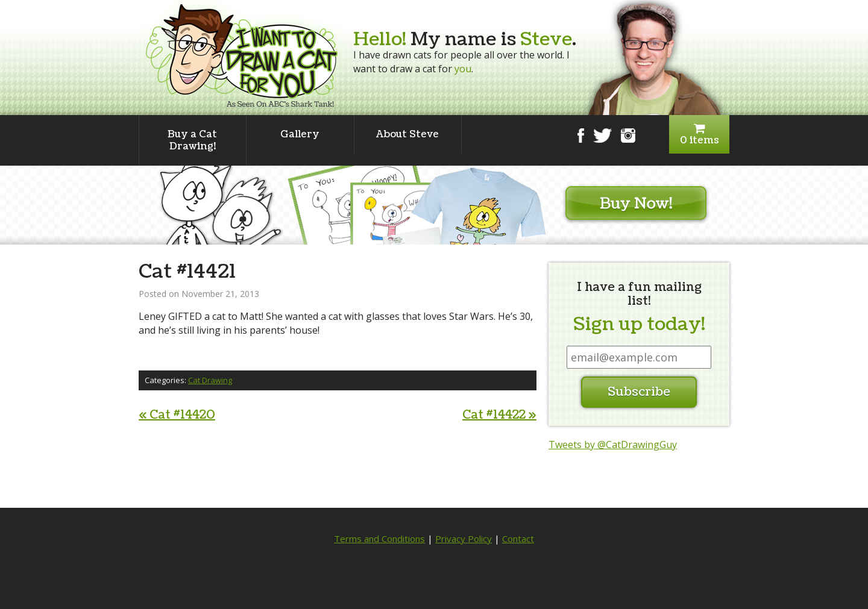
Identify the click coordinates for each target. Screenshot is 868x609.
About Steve (407, 134)
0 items (699, 135)
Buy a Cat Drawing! (192, 140)
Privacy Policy (464, 539)
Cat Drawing (210, 380)
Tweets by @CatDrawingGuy (613, 445)
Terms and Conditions (379, 539)
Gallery (300, 134)
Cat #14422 (499, 415)
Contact (518, 539)
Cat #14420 (177, 415)
